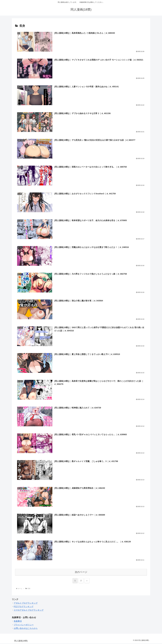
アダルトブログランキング (26, 604)
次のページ (81, 573)
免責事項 (18, 622)
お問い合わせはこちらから (26, 629)
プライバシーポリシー (24, 625)
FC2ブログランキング (24, 607)
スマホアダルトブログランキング (29, 611)
